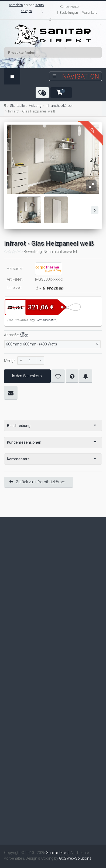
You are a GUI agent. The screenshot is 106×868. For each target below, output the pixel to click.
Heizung (35, 106)
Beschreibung (19, 426)
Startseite (17, 106)
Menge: (10, 361)
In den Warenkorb (27, 376)
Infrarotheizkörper (59, 106)
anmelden (16, 5)
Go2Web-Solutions (75, 858)
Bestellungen (69, 13)
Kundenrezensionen (24, 442)
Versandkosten (46, 320)
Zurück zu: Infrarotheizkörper (37, 482)
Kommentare (18, 459)
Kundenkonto (69, 7)
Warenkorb (90, 13)
